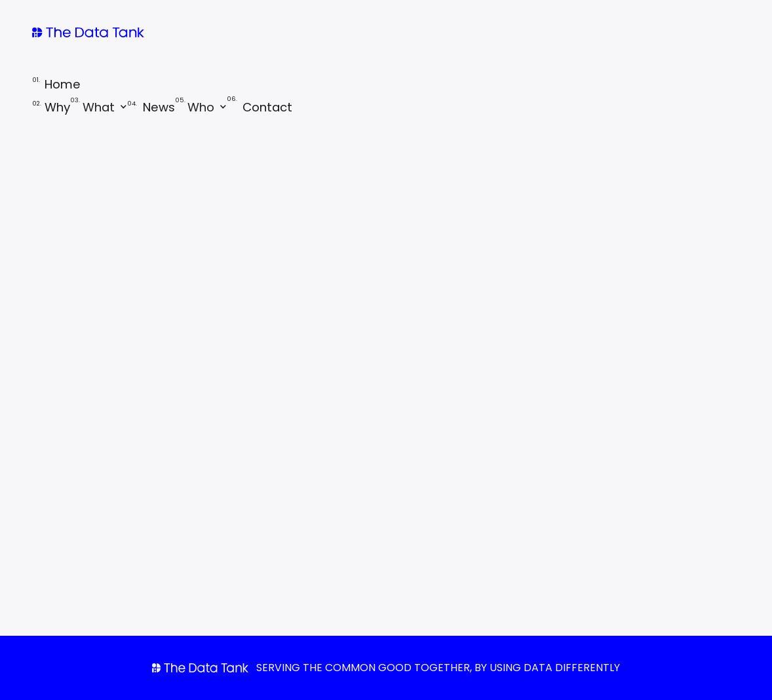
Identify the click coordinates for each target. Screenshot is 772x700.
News (151, 107)
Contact (260, 107)
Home (56, 84)
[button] (99, 107)
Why (51, 107)
